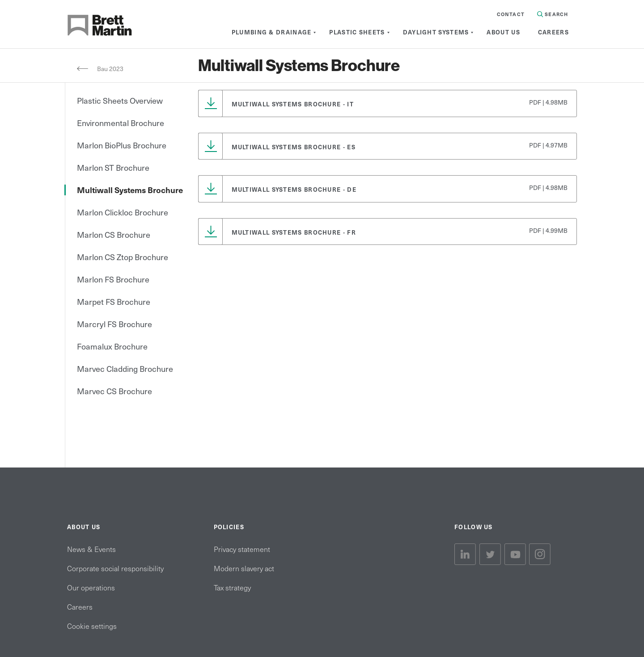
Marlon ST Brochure (113, 167)
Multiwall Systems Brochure (130, 190)
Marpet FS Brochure (114, 301)
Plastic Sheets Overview (120, 100)
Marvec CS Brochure (114, 391)
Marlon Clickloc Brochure (123, 212)
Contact (511, 14)
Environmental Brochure (121, 123)
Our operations (91, 587)
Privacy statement (242, 549)
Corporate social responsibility (115, 568)
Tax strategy (232, 587)
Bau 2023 (111, 69)
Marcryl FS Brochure (114, 324)
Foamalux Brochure (112, 346)
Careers (80, 606)
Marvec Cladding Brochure (125, 369)
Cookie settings (92, 626)
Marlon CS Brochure (114, 234)
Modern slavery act (244, 568)
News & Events (91, 549)
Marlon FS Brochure (113, 279)
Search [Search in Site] (553, 14)
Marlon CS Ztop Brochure (123, 257)
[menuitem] (272, 32)
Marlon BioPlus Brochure (122, 145)
